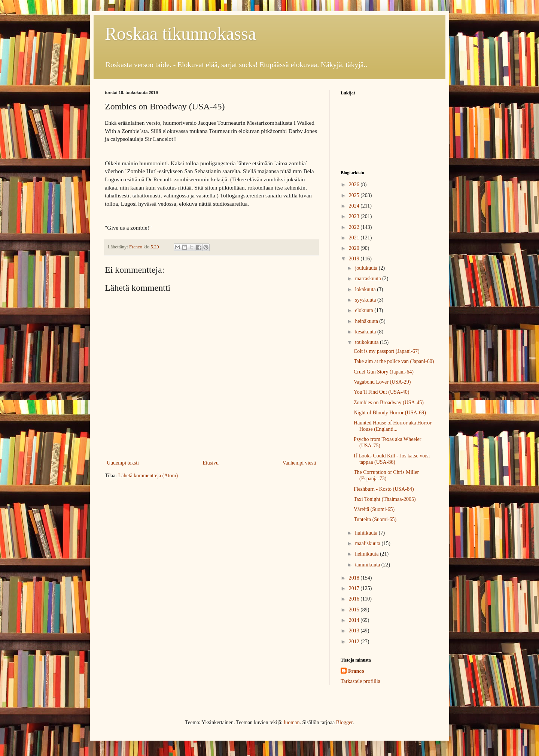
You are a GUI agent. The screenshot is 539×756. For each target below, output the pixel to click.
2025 (355, 195)
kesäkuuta (366, 332)
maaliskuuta (368, 543)
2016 (355, 599)
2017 (355, 588)
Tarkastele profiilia (360, 681)
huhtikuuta (367, 533)
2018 (355, 578)
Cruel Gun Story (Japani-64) (384, 372)
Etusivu (211, 463)
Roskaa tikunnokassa (180, 34)
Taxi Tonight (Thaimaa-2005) (385, 499)
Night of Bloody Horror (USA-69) (390, 413)
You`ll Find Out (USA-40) (381, 392)
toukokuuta (367, 342)
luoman (292, 722)
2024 (355, 206)
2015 (355, 610)
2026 (355, 185)
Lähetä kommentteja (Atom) (148, 476)
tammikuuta (368, 565)
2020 (355, 248)
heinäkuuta (367, 321)
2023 (355, 216)
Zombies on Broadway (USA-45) (389, 403)
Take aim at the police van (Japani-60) (394, 361)
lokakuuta (366, 289)
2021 (355, 238)
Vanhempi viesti (299, 463)
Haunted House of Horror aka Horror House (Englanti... (393, 426)
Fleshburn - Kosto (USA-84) (384, 489)
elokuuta (365, 310)
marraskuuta (369, 279)
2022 (355, 227)
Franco (356, 671)
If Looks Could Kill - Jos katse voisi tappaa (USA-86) (392, 459)
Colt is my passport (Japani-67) (387, 351)
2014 (355, 620)
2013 (355, 631)
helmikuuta (367, 554)
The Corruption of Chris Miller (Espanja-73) (386, 475)
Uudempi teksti (123, 463)
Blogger (344, 722)
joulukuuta (367, 268)
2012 (355, 642)
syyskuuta (366, 300)
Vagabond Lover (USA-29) (382, 382)
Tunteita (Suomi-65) (375, 519)
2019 (355, 259)
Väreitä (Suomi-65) (374, 509)
